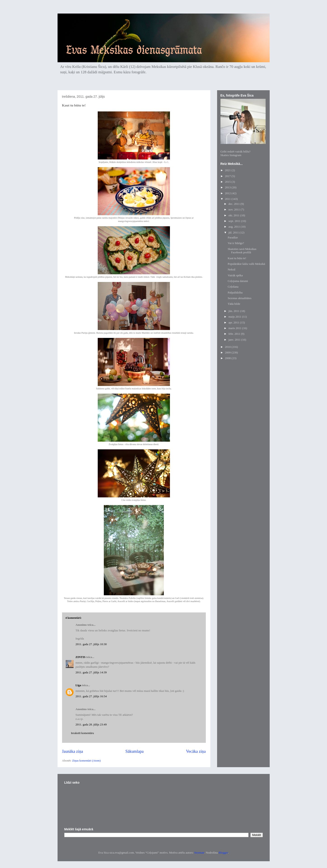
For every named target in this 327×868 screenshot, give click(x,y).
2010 (228, 347)
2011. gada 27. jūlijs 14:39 (91, 672)
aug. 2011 (234, 227)
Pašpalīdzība (235, 292)
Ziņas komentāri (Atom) (86, 761)
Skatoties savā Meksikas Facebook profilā (242, 251)
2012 (228, 193)
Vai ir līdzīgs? (236, 243)
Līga (78, 685)
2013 (228, 187)
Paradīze (233, 237)
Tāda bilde (234, 304)
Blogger (223, 853)
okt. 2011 (234, 215)
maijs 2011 (235, 317)
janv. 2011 (235, 340)
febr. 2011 (235, 334)
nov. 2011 (234, 209)
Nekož (232, 269)
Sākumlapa (135, 751)
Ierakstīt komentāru (82, 733)
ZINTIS (81, 657)
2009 (228, 352)
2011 (228, 199)
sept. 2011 (235, 221)
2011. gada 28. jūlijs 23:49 (91, 724)
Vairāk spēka (235, 275)
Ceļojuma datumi (238, 281)
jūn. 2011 (234, 311)
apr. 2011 (234, 322)
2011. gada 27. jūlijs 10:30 (91, 644)
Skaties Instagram (231, 155)
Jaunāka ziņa (73, 751)
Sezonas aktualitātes (240, 298)
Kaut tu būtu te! (237, 258)
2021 (228, 170)
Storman (199, 853)
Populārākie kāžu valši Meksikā (246, 264)
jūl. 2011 (234, 232)
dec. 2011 (234, 204)
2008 (228, 358)
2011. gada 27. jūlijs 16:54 (91, 696)
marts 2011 (235, 328)
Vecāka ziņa (196, 751)
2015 (228, 182)
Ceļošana (233, 287)
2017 (228, 176)
